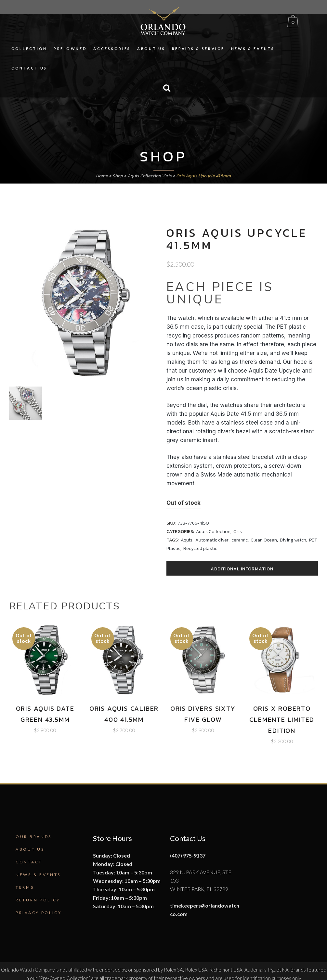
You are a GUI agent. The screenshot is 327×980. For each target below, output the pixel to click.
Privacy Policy (39, 913)
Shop (118, 176)
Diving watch (293, 540)
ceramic (240, 540)
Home (102, 176)
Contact (29, 862)
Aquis (187, 540)
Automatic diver (212, 540)
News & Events (38, 875)
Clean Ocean (264, 540)
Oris (168, 176)
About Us (30, 849)
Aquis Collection (144, 176)
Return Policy (38, 900)
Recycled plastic (200, 548)
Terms (25, 887)
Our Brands (34, 837)
